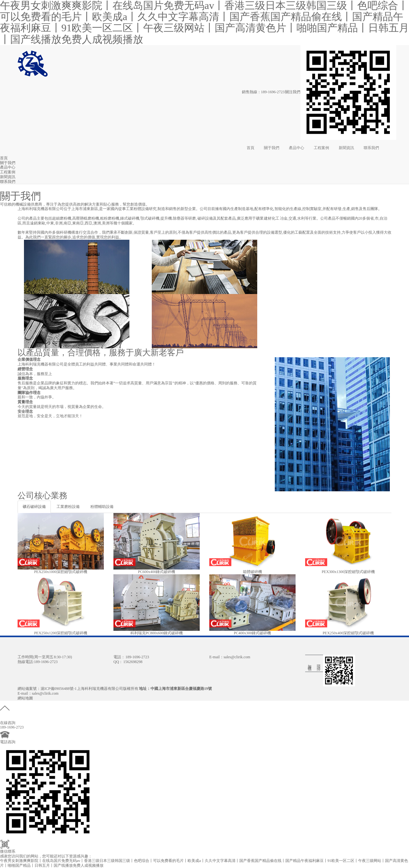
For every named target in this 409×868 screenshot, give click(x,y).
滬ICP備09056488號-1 (59, 689)
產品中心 (297, 148)
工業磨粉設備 (68, 507)
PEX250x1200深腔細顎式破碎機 (61, 633)
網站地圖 (25, 698)
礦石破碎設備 (34, 507)
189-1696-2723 (273, 92)
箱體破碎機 (252, 572)
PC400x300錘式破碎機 (253, 633)
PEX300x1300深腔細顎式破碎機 (348, 572)
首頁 (251, 148)
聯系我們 (371, 148)
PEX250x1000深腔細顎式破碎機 (61, 572)
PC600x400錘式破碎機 (157, 572)
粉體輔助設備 (102, 507)
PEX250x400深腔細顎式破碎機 (348, 633)
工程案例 (321, 148)
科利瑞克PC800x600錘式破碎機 (157, 633)
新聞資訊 (346, 148)
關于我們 (272, 148)
